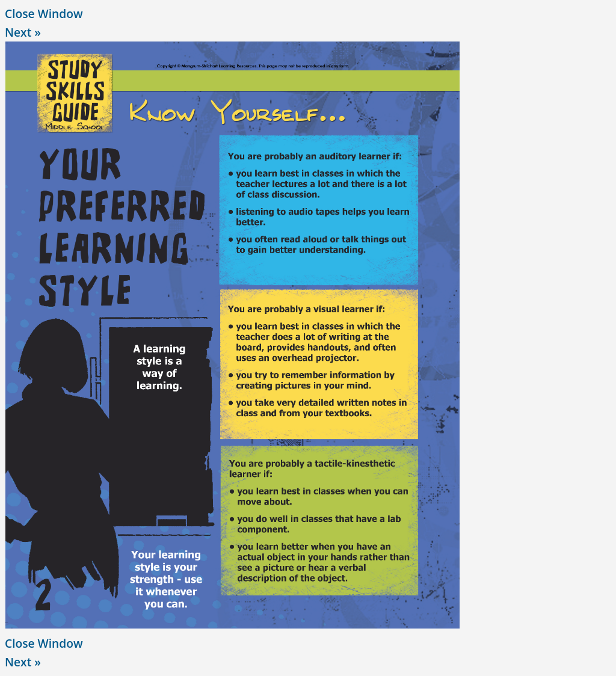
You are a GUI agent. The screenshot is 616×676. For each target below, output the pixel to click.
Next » (23, 32)
